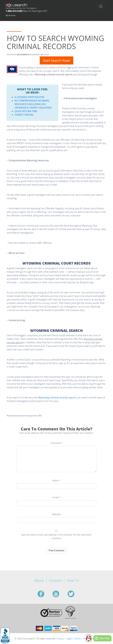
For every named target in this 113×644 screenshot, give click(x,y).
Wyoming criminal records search (57, 398)
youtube (59, 594)
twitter (74, 594)
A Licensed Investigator (29, 97)
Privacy (60, 639)
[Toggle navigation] (101, 6)
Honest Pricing (24, 115)
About (39, 580)
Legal (69, 639)
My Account (11, 15)
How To (73, 580)
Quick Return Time (26, 111)
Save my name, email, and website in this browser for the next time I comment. (56, 536)
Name (56, 481)
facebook (44, 594)
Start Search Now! (56, 60)
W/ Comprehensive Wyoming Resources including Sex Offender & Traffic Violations (33, 104)
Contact (55, 580)
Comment (56, 443)
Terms (77, 639)
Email (56, 497)
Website (56, 514)
